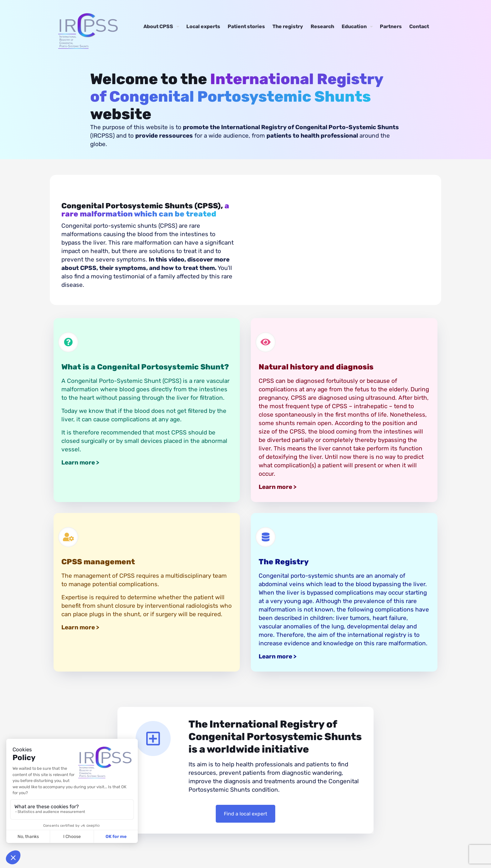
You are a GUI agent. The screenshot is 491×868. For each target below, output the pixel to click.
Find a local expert (246, 814)
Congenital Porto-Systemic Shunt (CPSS (123, 381)
